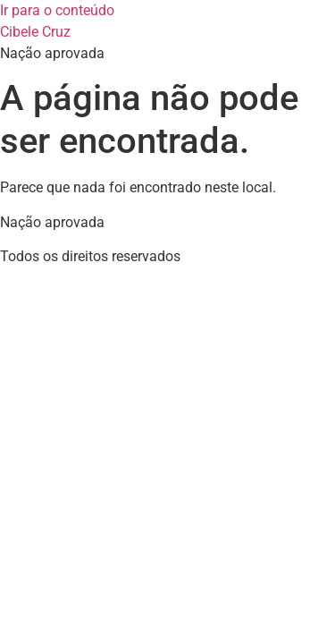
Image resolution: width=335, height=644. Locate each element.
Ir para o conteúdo (57, 10)
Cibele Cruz (35, 32)
